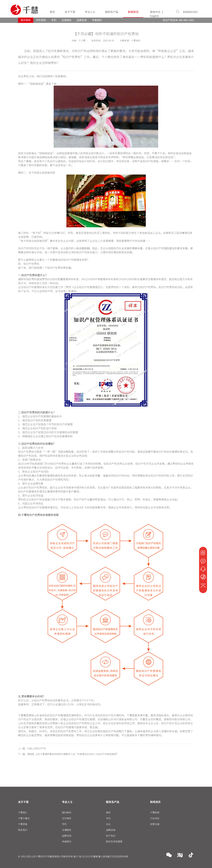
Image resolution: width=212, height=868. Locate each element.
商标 (108, 812)
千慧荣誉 (23, 824)
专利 (54, 20)
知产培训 (111, 836)
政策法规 (155, 824)
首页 (52, 12)
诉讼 (108, 824)
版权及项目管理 (114, 841)
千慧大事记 (24, 818)
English (154, 16)
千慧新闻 (155, 812)
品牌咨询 (82, 20)
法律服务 (66, 20)
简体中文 (155, 12)
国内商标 (26, 20)
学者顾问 (97, 20)
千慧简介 (23, 812)
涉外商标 (41, 20)
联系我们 (23, 830)
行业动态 (155, 818)
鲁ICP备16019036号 (83, 856)
